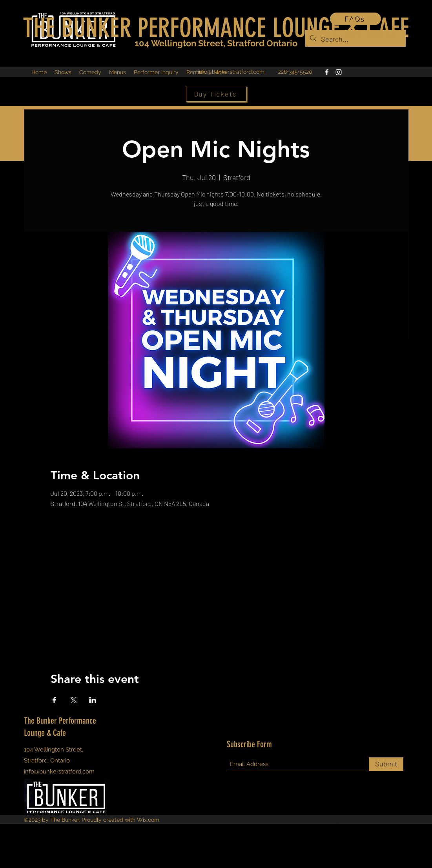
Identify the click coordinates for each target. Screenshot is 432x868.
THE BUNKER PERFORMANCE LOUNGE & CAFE (216, 28)
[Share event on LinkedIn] (93, 700)
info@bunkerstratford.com (231, 72)
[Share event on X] (74, 700)
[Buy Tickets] (216, 94)
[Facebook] (327, 72)
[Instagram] (339, 72)
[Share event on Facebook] (54, 700)
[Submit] (386, 764)
